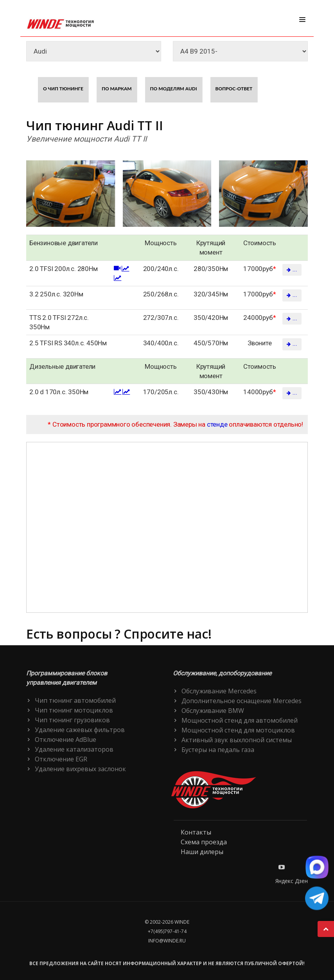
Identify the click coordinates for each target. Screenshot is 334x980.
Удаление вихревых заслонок (80, 769)
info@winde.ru (167, 941)
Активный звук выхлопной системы (237, 740)
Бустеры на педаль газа (218, 750)
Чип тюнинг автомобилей (75, 700)
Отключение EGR (61, 759)
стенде (217, 424)
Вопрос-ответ (234, 89)
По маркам (117, 89)
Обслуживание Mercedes (219, 691)
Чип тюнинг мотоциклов (74, 710)
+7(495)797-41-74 (167, 931)
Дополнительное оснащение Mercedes (242, 701)
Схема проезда (204, 842)
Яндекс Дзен (292, 881)
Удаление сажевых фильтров (80, 730)
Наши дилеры (202, 852)
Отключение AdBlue (66, 739)
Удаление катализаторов (74, 749)
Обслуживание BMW (213, 711)
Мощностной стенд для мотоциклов (238, 730)
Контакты (196, 832)
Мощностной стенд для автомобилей (240, 720)
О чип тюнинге (63, 89)
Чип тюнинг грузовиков (72, 720)
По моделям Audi (174, 89)
